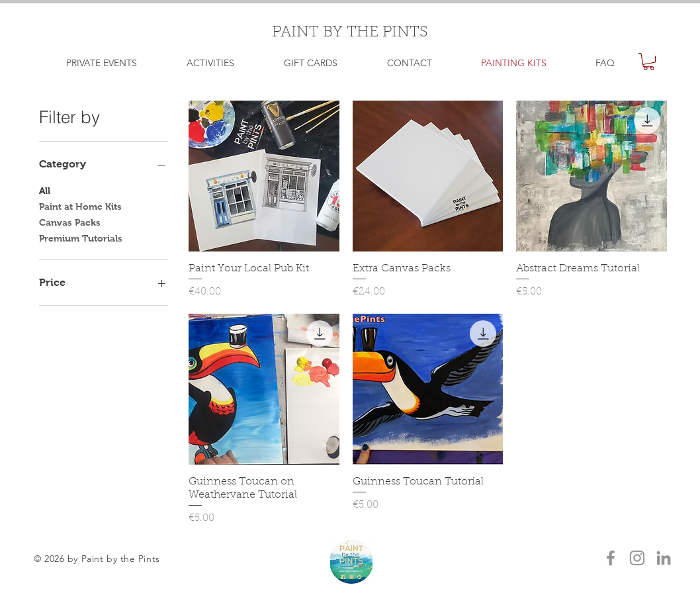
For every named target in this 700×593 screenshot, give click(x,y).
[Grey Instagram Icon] (637, 558)
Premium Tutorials (81, 237)
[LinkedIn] (664, 558)
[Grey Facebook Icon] (611, 558)
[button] (649, 62)
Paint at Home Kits (80, 205)
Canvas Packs (70, 221)
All (45, 190)
